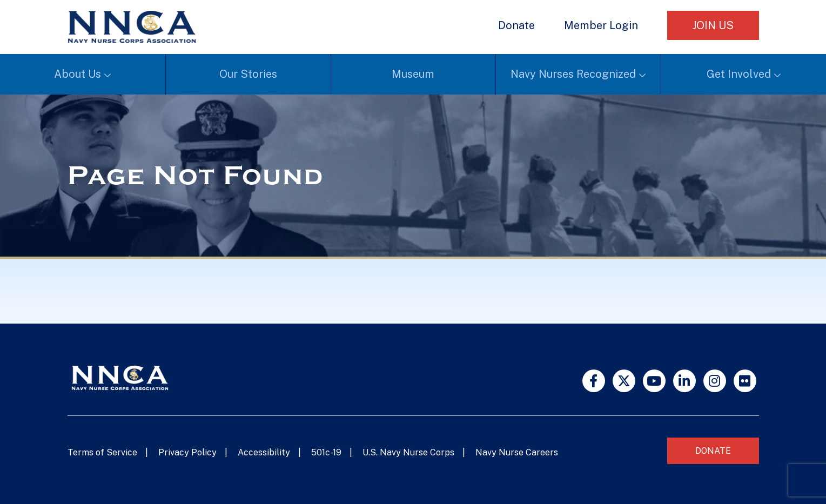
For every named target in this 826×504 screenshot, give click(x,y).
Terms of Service (102, 452)
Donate (516, 25)
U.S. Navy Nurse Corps (408, 452)
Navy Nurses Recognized (573, 74)
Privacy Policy (187, 452)
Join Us (713, 25)
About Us (78, 74)
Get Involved (739, 74)
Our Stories (248, 74)
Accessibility (264, 452)
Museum (413, 74)
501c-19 (326, 452)
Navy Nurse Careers (517, 452)
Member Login (601, 25)
